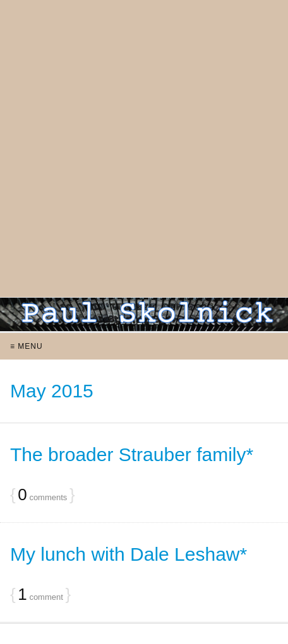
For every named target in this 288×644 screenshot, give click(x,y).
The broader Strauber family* (132, 454)
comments (42, 495)
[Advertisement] (144, 144)
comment (40, 595)
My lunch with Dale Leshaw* (129, 554)
